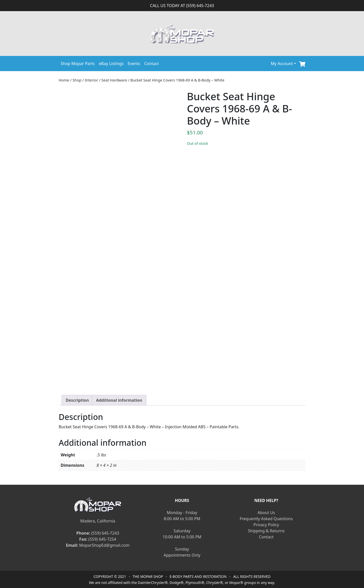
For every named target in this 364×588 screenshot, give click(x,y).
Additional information (119, 400)
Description (77, 400)
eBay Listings (111, 64)
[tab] (77, 400)
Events (134, 64)
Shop (77, 80)
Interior (91, 80)
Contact (151, 64)
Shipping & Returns (266, 531)
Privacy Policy (266, 525)
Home (64, 80)
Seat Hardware (114, 80)
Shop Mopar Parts (78, 64)
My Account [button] (282, 64)
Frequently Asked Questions (266, 519)
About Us (266, 513)
